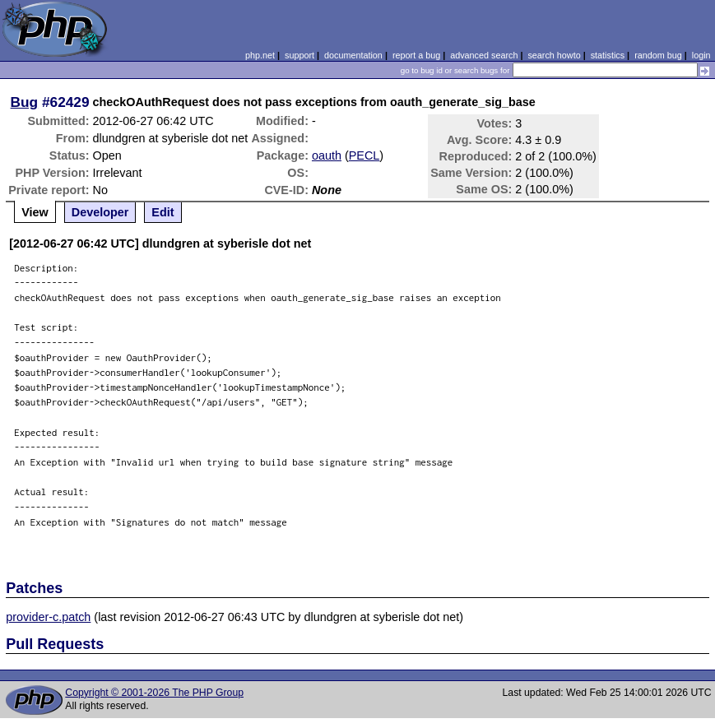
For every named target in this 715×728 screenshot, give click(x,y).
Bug (25, 102)
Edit (162, 212)
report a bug (416, 55)
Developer (100, 212)
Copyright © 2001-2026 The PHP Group (154, 693)
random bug (658, 55)
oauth (327, 155)
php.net (260, 55)
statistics (608, 55)
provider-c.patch (48, 617)
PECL (364, 155)
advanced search (484, 55)
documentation (353, 55)
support (299, 55)
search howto (554, 55)
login (701, 55)
